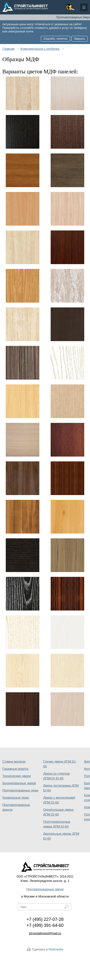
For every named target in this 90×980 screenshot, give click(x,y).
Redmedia (56, 949)
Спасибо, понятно (55, 39)
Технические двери (17, 776)
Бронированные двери (19, 783)
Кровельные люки (16, 798)
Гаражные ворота (15, 769)
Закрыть (79, 39)
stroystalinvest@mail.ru (45, 933)
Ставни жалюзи (14, 761)
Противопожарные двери (45, 889)
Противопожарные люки (20, 790)
